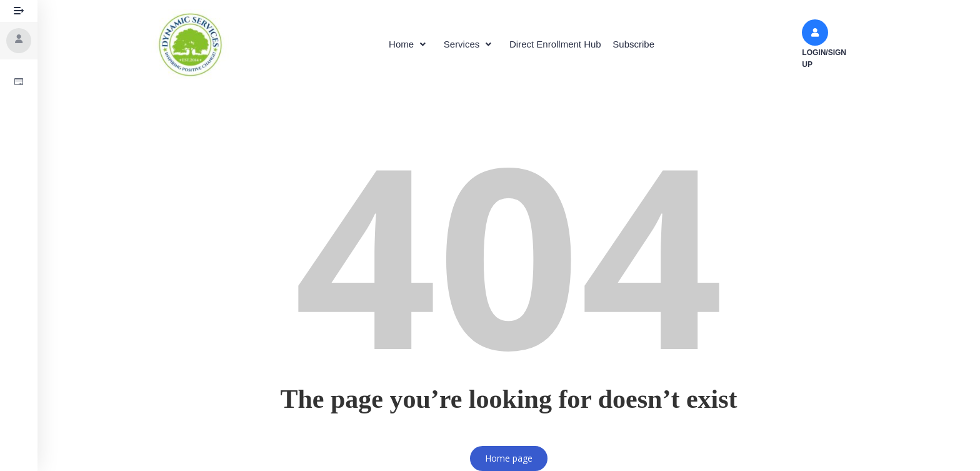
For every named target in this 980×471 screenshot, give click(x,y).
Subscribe (644, 44)
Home (400, 44)
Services (467, 44)
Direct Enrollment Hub (559, 44)
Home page (509, 458)
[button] (400, 44)
